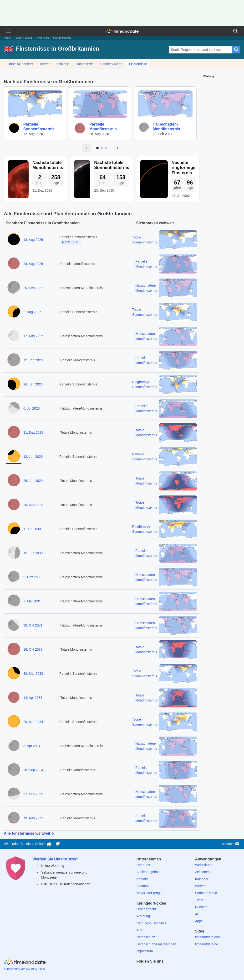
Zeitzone (63, 64)
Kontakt (231, 844)
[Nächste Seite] (117, 148)
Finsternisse (43, 38)
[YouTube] (173, 970)
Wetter (45, 64)
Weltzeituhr (203, 865)
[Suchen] (235, 31)
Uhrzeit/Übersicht (20, 64)
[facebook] (140, 970)
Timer (199, 900)
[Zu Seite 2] (102, 148)
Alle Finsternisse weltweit (30, 833)
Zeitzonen (202, 872)
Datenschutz (146, 937)
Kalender (202, 879)
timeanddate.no (206, 944)
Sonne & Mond (23, 38)
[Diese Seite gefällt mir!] (49, 844)
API (198, 914)
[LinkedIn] (156, 970)
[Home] (25, 963)
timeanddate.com (208, 937)
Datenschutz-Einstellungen (156, 944)
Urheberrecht (146, 909)
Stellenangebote (149, 872)
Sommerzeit (85, 64)
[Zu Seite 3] (106, 148)
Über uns (143, 865)
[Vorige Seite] (86, 148)
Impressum (145, 951)
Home (7, 38)
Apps (199, 921)
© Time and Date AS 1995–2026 (24, 969)
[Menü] (9, 31)
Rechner (201, 907)
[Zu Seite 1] (97, 148)
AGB (140, 930)
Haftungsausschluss (151, 923)
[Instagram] (165, 970)
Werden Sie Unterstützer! (55, 859)
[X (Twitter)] (148, 970)
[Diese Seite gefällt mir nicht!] (58, 844)
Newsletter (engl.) (150, 893)
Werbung (143, 916)
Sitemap (143, 886)
